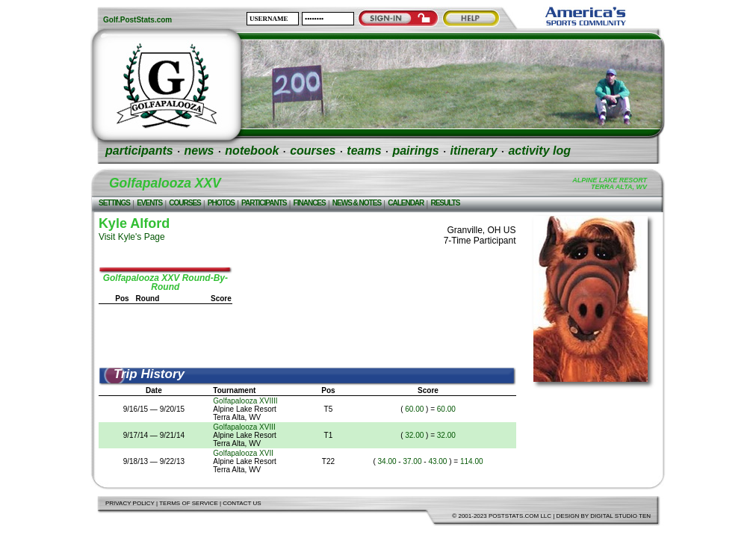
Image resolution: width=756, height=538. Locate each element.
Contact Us (242, 503)
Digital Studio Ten (620, 516)
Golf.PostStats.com (137, 20)
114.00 (472, 461)
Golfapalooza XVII (243, 453)
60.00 (414, 409)
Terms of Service (189, 503)
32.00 (414, 435)
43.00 (437, 461)
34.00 (387, 461)
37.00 (412, 461)
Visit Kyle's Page (132, 237)
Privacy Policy (130, 503)
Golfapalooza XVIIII (245, 401)
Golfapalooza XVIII (244, 427)
